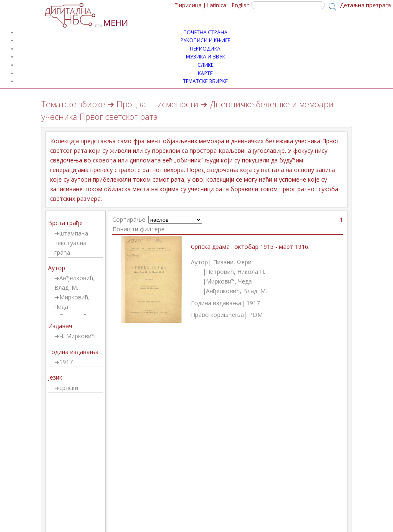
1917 (66, 362)
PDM (256, 315)
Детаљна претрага (365, 5)
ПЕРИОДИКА (205, 49)
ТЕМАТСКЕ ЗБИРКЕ (205, 81)
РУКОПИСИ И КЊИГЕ (205, 40)
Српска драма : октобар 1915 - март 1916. (250, 247)
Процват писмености (157, 104)
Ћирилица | (190, 5)
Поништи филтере (138, 229)
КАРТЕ (205, 73)
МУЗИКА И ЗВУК (205, 57)
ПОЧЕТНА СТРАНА (205, 32)
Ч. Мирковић (77, 336)
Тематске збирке (73, 104)
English (241, 5)
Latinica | (219, 5)
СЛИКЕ (205, 65)
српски (69, 388)
